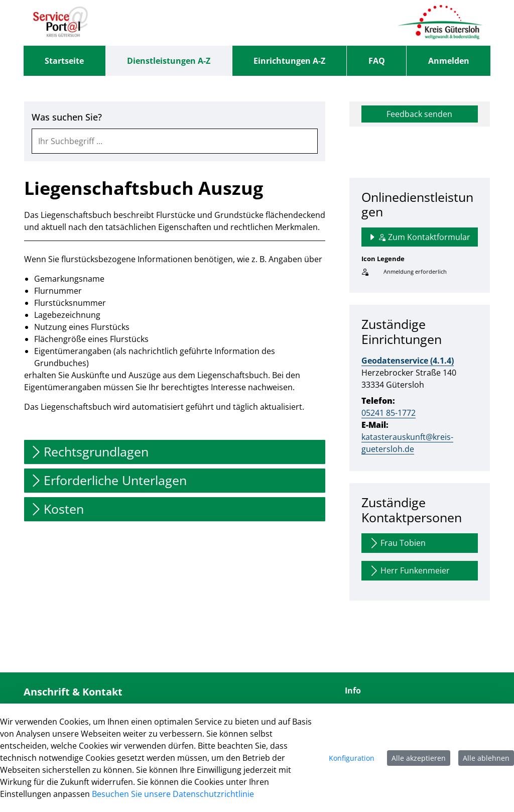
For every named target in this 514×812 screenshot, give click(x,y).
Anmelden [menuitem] (449, 61)
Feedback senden (419, 114)
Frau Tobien (397, 543)
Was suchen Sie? (67, 117)
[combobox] (175, 141)
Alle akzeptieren (419, 758)
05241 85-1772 (389, 413)
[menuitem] (65, 61)
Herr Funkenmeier (409, 571)
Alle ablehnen (486, 758)
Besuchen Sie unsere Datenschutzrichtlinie (173, 794)
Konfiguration (352, 758)
